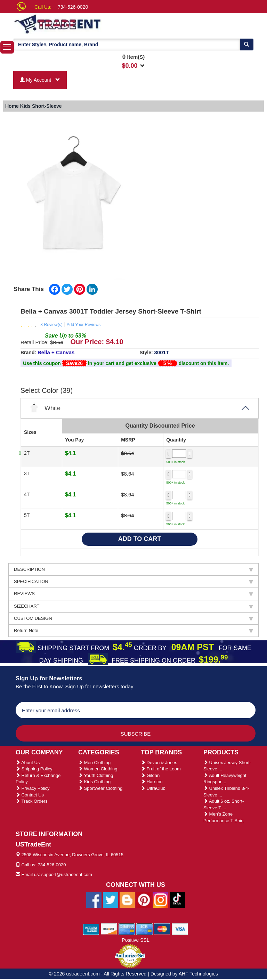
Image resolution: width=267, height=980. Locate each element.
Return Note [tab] (133, 631)
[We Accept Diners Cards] (127, 929)
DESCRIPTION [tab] (133, 569)
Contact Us (30, 795)
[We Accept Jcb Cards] (144, 929)
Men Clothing (94, 763)
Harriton (152, 782)
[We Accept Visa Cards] (180, 929)
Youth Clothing (96, 775)
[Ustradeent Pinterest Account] (144, 899)
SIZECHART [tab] (133, 606)
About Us (28, 763)
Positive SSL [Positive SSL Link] (135, 940)
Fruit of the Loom (161, 769)
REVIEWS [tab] (133, 594)
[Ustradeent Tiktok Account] (177, 899)
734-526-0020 (73, 7)
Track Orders (32, 801)
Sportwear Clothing (100, 788)
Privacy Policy (33, 788)
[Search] (246, 44)
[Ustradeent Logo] (81, 24)
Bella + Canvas (56, 352)
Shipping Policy (34, 769)
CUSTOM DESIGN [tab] (133, 618)
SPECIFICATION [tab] (133, 582)
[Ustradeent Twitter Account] (111, 899)
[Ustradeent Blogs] (127, 899)
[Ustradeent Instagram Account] (161, 899)
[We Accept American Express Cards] (91, 929)
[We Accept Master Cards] (162, 929)
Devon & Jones (159, 763)
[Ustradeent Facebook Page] (94, 899)
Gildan (150, 775)
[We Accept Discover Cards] (109, 929)
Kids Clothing (94, 782)
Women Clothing (98, 769)
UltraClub (153, 788)
